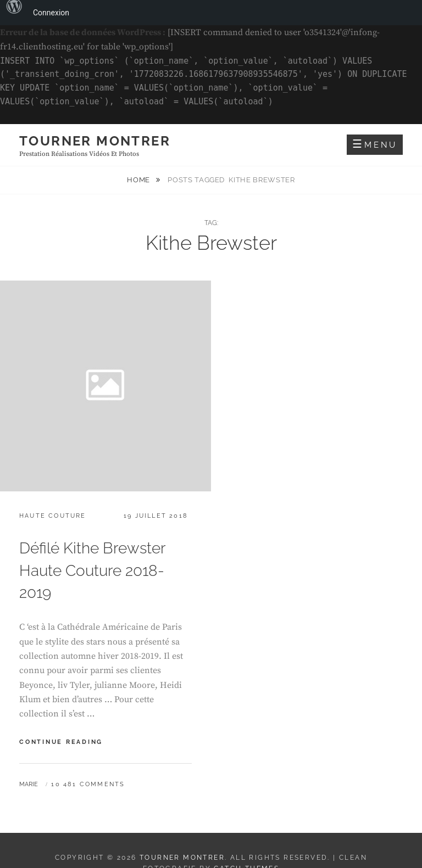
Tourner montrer (95, 141)
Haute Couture (53, 516)
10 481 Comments (88, 784)
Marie (29, 784)
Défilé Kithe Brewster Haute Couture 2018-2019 (92, 571)
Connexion (51, 13)
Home (139, 180)
